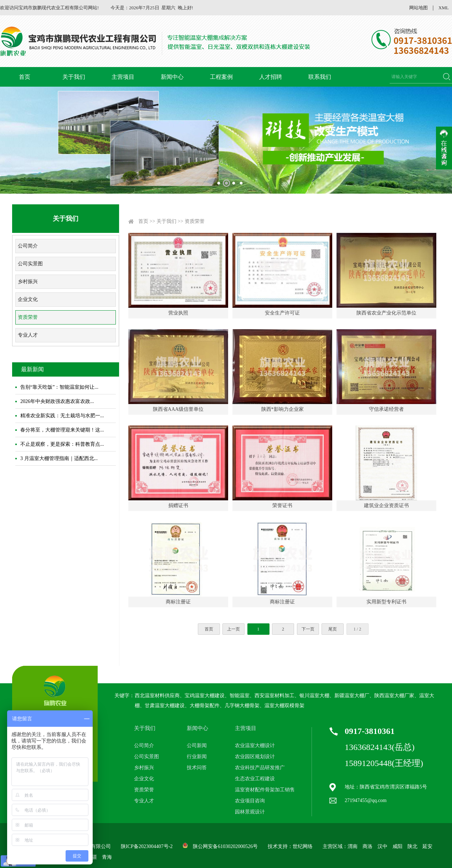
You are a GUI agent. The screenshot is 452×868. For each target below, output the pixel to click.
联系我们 (320, 77)
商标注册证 (178, 602)
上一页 (233, 629)
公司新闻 (197, 746)
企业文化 (28, 299)
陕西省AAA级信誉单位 (178, 409)
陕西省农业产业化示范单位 (386, 313)
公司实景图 (30, 264)
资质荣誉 (28, 317)
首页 (25, 77)
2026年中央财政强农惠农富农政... (57, 401)
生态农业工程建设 (255, 779)
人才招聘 (271, 77)
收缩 (444, 148)
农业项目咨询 (250, 801)
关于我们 (74, 77)
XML (444, 8)
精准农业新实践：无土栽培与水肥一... (62, 416)
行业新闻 (197, 757)
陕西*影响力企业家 (282, 409)
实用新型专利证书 (386, 602)
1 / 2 (357, 629)
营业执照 (178, 313)
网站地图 (418, 8)
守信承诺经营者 (386, 409)
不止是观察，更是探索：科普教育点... (62, 444)
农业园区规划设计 (255, 757)
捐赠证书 (178, 506)
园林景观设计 (250, 812)
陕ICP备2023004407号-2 (147, 846)
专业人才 (28, 335)
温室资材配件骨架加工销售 (265, 790)
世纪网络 (303, 846)
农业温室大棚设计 (255, 746)
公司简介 (28, 246)
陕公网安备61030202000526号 (225, 846)
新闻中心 (172, 77)
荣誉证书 (282, 506)
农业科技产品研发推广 (260, 768)
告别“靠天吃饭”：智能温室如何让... (59, 387)
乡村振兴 (28, 282)
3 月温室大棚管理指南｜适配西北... (59, 458)
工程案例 (221, 77)
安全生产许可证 (282, 313)
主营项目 (123, 77)
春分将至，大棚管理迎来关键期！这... (62, 430)
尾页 (333, 629)
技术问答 (197, 768)
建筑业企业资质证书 (386, 506)
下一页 (308, 629)
